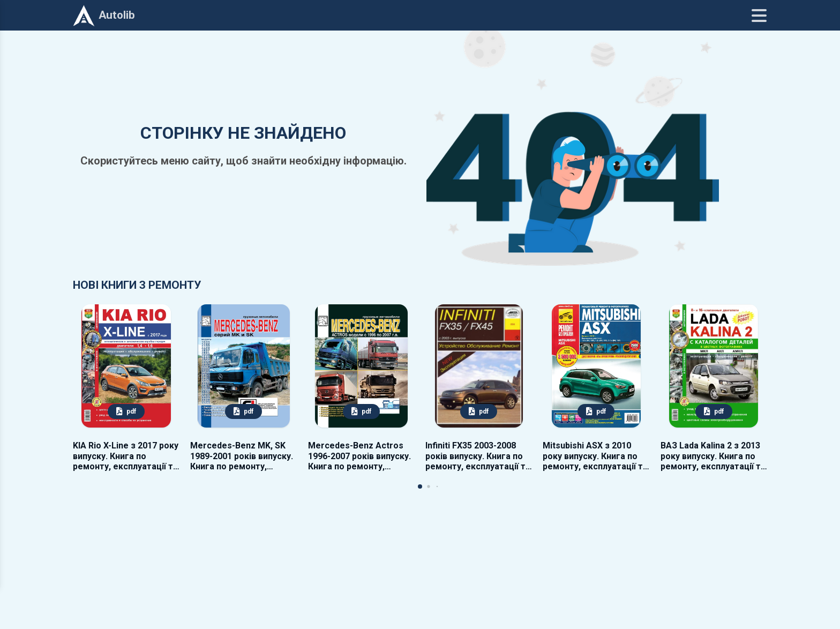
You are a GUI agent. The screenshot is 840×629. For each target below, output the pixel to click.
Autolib (104, 16)
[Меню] (759, 16)
